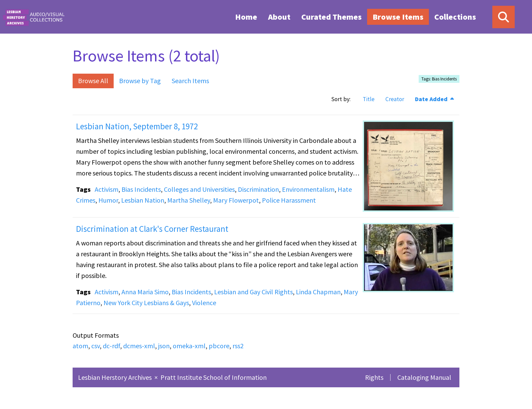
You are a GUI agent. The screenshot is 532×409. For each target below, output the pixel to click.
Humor (108, 200)
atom (80, 346)
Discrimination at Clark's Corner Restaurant (152, 229)
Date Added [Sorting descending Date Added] (432, 99)
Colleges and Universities (199, 189)
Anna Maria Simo (145, 292)
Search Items (190, 81)
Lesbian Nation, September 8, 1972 (137, 126)
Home (246, 17)
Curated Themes (331, 17)
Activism (107, 189)
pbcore (219, 346)
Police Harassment (289, 200)
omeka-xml (189, 346)
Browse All (93, 81)
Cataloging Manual (424, 377)
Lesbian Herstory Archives (116, 377)
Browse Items (398, 17)
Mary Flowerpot (236, 200)
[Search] (503, 17)
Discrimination (258, 189)
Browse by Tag (140, 81)
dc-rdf (111, 346)
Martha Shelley (189, 200)
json (164, 346)
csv (96, 346)
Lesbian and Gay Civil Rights (253, 292)
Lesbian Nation (143, 200)
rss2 (238, 346)
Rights (374, 377)
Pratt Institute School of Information (214, 377)
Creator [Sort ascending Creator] (395, 99)
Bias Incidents (141, 189)
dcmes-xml (139, 346)
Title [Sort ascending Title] (369, 99)
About (279, 17)
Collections (455, 17)
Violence (204, 303)
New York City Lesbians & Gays (146, 303)
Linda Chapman (318, 292)
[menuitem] (246, 17)
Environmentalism (308, 189)
